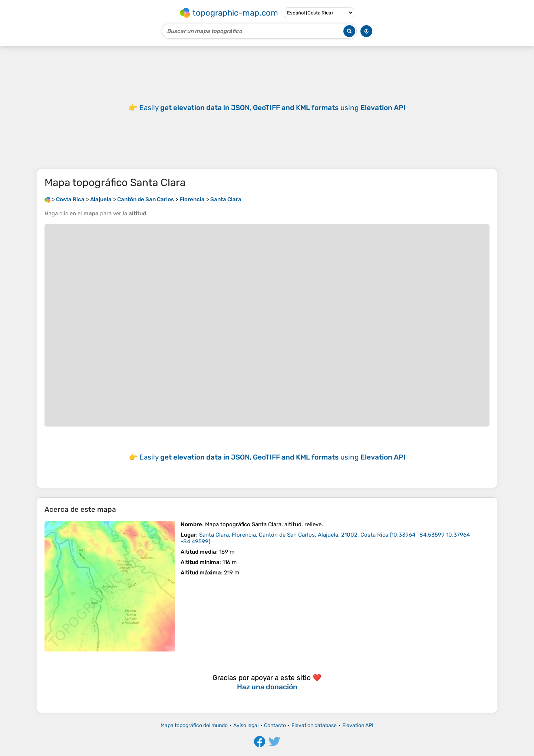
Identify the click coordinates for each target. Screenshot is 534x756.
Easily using (273, 108)
